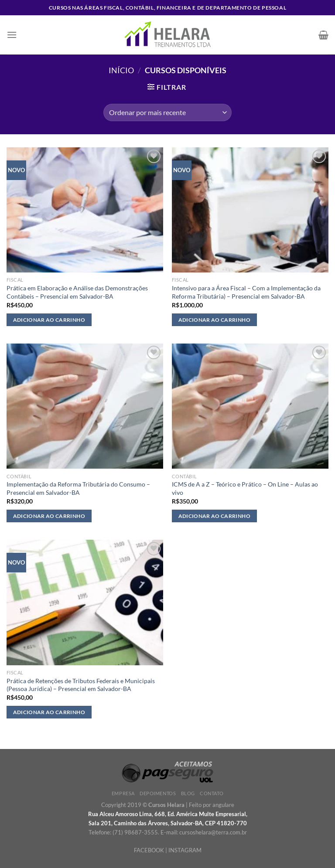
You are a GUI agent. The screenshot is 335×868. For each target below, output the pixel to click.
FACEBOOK (149, 850)
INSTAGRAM (185, 850)
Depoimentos (158, 793)
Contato (212, 793)
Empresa (123, 793)
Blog (188, 793)
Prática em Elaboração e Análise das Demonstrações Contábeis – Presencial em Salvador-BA (77, 292)
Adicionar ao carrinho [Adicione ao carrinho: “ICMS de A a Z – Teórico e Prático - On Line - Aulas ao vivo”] (214, 516)
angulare (223, 805)
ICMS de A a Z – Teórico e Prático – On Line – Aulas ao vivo (245, 488)
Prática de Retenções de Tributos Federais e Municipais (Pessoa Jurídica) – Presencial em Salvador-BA (81, 685)
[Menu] (12, 35)
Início (121, 70)
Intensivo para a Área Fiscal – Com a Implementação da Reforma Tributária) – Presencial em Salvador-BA (246, 292)
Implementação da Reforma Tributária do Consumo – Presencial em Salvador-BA (78, 488)
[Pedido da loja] (167, 112)
